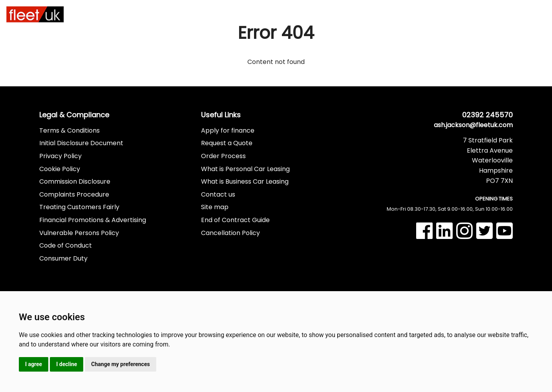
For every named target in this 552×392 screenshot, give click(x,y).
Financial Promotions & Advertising (93, 220)
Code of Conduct (66, 245)
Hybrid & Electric (205, 15)
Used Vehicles (295, 15)
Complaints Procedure (74, 194)
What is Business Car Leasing (245, 181)
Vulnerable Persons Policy (79, 233)
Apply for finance (228, 130)
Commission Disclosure (75, 181)
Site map (215, 207)
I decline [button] (67, 364)
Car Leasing (112, 15)
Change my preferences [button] (120, 364)
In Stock (257, 15)
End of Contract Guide (235, 220)
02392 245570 (502, 10)
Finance (342, 14)
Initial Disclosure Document (81, 143)
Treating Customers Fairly (79, 207)
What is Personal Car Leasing (245, 169)
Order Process (223, 156)
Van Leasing (157, 15)
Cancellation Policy (230, 233)
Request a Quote (227, 143)
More (421, 14)
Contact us (218, 194)
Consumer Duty (63, 258)
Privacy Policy (60, 156)
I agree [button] (34, 364)
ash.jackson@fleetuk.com (473, 125)
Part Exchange (381, 15)
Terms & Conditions (69, 130)
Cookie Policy (60, 169)
